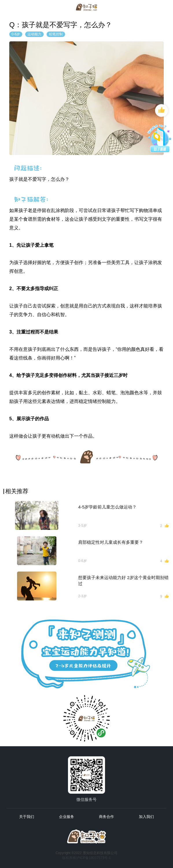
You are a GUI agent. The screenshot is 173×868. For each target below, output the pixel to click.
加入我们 (146, 817)
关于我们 (27, 817)
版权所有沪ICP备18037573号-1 (86, 858)
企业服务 (67, 817)
